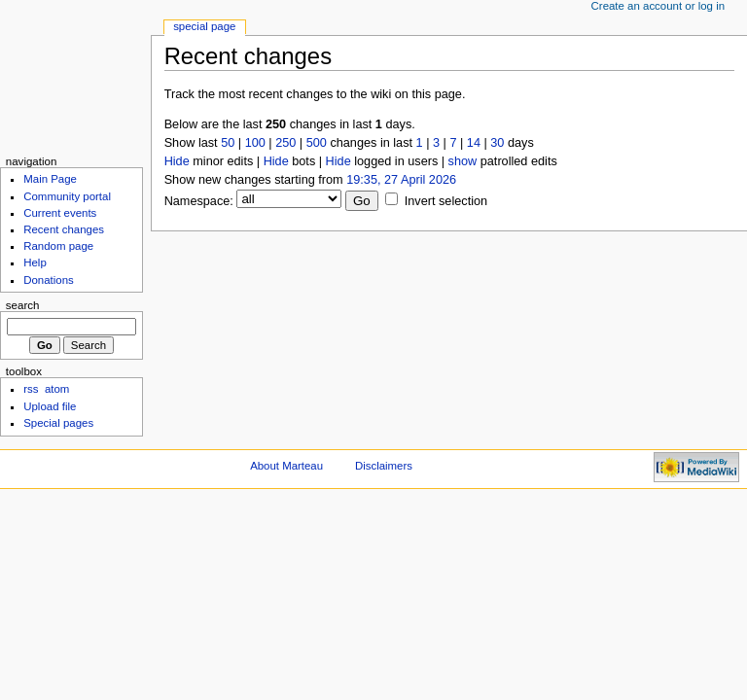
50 (228, 143)
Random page (58, 246)
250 (285, 143)
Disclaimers (384, 466)
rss (31, 389)
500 (317, 143)
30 (497, 143)
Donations (49, 280)
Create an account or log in (658, 6)
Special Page (204, 26)
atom (57, 389)
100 (255, 143)
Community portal (67, 196)
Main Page (50, 179)
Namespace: (199, 201)
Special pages (58, 423)
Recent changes (64, 229)
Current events (60, 213)
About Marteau (286, 466)
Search (23, 305)
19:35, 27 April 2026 (401, 180)
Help (35, 262)
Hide (177, 161)
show (463, 161)
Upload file (50, 406)
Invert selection (446, 201)
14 (474, 143)
